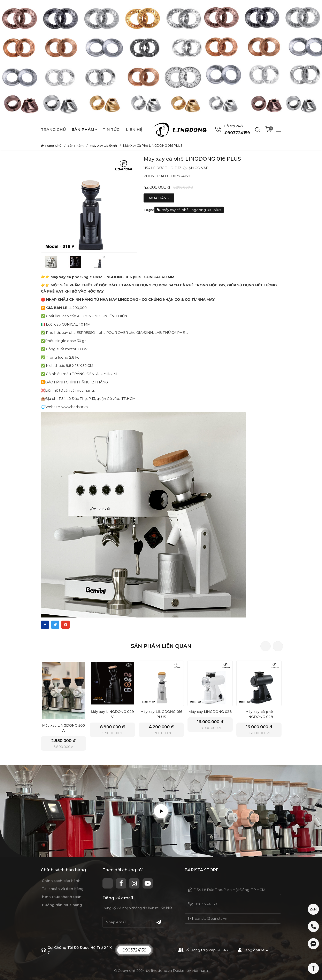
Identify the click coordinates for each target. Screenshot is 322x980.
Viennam (200, 971)
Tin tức (111, 130)
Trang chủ (53, 130)
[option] (161, 59)
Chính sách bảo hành (61, 881)
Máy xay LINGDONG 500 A (63, 728)
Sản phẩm (83, 130)
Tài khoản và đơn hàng (63, 889)
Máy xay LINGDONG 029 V (112, 714)
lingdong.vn (162, 971)
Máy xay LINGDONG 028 (210, 712)
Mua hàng (159, 198)
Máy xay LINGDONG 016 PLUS (161, 714)
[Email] (133, 922)
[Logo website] (181, 130)
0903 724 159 (206, 904)
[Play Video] (161, 811)
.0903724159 (134, 950)
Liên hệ (134, 130)
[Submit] (159, 922)
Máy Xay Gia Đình (103, 146)
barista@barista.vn (211, 918)
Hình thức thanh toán (62, 897)
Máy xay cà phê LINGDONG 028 (259, 714)
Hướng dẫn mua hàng (62, 905)
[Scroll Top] (313, 968)
